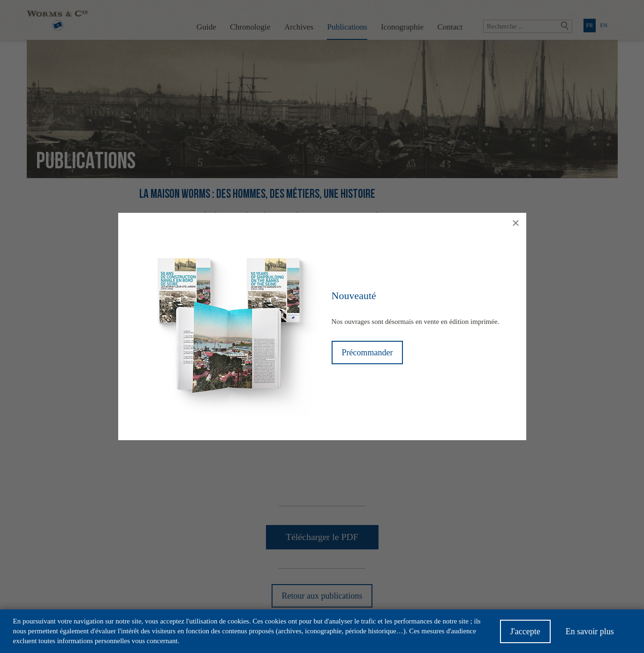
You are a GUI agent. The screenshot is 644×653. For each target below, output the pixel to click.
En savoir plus (590, 631)
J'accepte (525, 631)
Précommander (367, 353)
